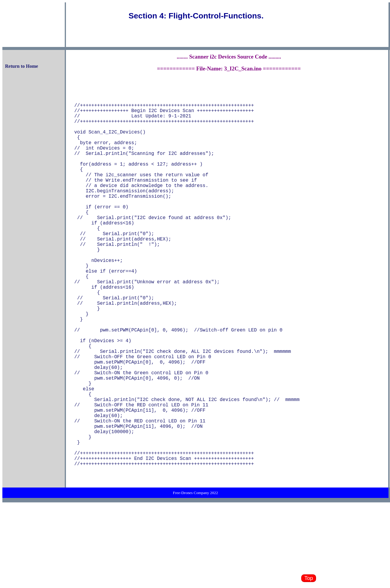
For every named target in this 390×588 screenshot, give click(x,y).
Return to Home (22, 66)
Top (309, 578)
